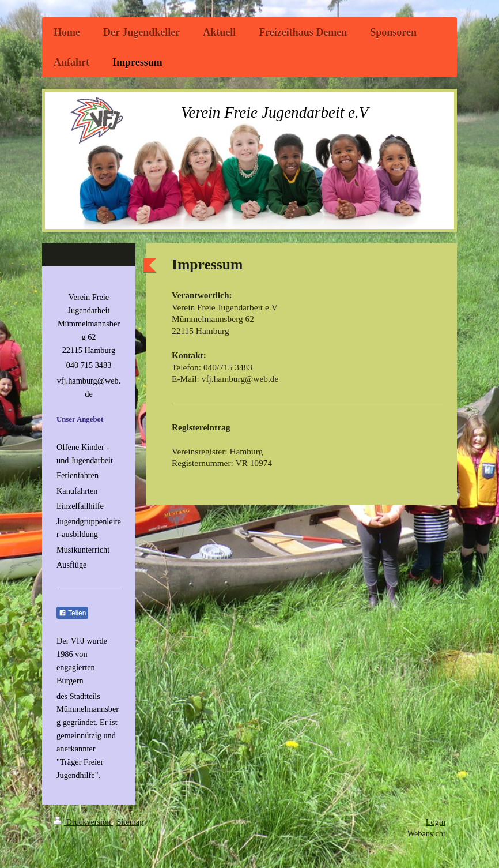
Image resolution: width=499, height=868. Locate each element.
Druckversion (83, 822)
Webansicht (426, 833)
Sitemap (130, 822)
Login (436, 822)
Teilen (72, 613)
